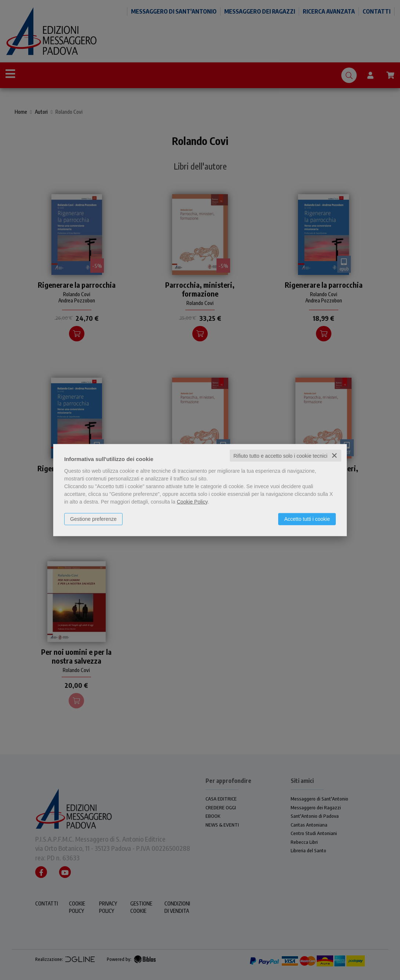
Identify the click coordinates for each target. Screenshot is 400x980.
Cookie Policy (192, 501)
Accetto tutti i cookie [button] (307, 519)
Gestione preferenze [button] (93, 519)
